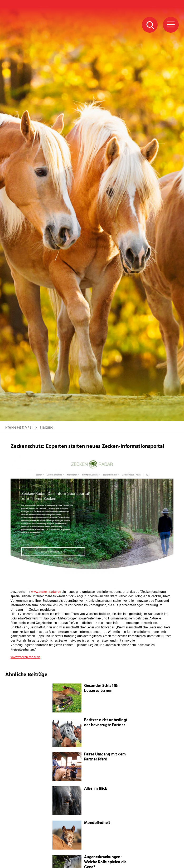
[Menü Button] (171, 25)
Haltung (47, 427)
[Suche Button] (150, 25)
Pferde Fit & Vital (19, 427)
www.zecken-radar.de (46, 592)
